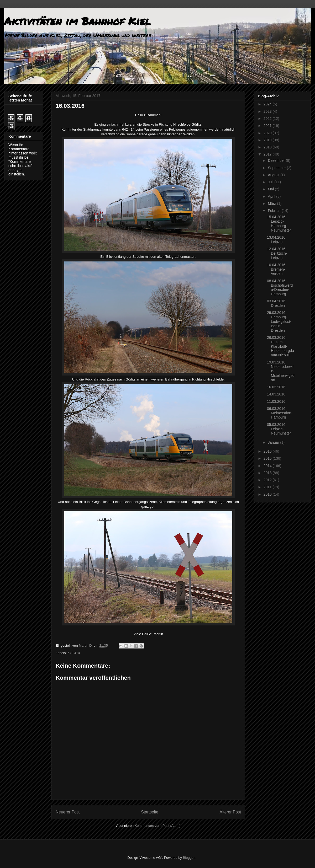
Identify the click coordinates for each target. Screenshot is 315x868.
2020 (268, 133)
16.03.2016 (276, 387)
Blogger (189, 858)
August (274, 175)
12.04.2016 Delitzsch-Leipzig (277, 253)
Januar (274, 442)
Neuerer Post (68, 812)
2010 (268, 494)
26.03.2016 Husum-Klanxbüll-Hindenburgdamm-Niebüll (280, 346)
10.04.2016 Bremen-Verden (276, 269)
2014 (268, 466)
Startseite (150, 812)
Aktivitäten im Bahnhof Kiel (77, 21)
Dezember (277, 160)
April (272, 196)
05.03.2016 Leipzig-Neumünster (279, 429)
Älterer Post (230, 812)
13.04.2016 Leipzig (276, 240)
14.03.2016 (276, 394)
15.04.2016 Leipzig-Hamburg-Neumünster (279, 223)
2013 (268, 473)
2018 (268, 147)
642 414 (74, 653)
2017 (268, 154)
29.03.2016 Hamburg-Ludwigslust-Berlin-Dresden (279, 321)
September (277, 168)
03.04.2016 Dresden (276, 303)
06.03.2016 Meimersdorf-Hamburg (280, 413)
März (272, 203)
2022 (268, 119)
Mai (271, 189)
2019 (268, 140)
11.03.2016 (276, 401)
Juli (271, 182)
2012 (268, 480)
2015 (268, 458)
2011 (268, 487)
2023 (268, 111)
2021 (268, 126)
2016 (268, 451)
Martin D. (86, 645)
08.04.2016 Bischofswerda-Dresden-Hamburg (280, 287)
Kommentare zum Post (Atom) (158, 826)
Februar (275, 211)
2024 (268, 104)
